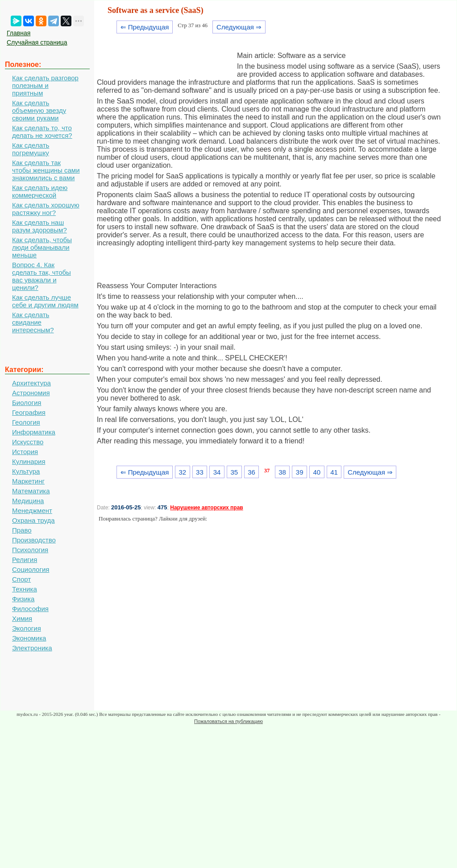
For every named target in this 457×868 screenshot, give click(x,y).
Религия (25, 560)
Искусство (28, 442)
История (25, 452)
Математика (31, 491)
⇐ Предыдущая (145, 27)
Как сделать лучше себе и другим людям (45, 301)
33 (200, 472)
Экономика (29, 638)
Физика (23, 599)
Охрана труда (33, 520)
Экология (27, 628)
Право (22, 530)
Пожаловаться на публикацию (228, 721)
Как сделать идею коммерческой (40, 191)
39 (300, 472)
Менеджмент (32, 510)
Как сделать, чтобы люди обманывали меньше (42, 247)
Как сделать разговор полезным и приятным (45, 85)
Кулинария (29, 461)
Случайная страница (37, 42)
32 (182, 472)
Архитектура (31, 383)
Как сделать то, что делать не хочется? (42, 132)
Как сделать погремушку (31, 149)
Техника (25, 589)
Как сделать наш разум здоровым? (39, 226)
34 (217, 472)
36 (251, 472)
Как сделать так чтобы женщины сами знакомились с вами (46, 170)
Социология (31, 569)
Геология (26, 422)
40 (317, 472)
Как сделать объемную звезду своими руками (39, 110)
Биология (27, 403)
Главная (19, 33)
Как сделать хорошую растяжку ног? (46, 209)
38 (282, 472)
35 (234, 472)
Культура (26, 471)
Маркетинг (28, 481)
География (29, 412)
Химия (22, 618)
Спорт (21, 579)
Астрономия (31, 393)
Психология (30, 550)
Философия (30, 609)
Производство (34, 540)
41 (334, 472)
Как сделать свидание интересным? (33, 322)
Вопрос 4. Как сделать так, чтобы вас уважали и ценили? (42, 276)
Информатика (34, 432)
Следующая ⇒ (239, 27)
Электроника (32, 648)
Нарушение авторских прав (206, 508)
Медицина (28, 501)
